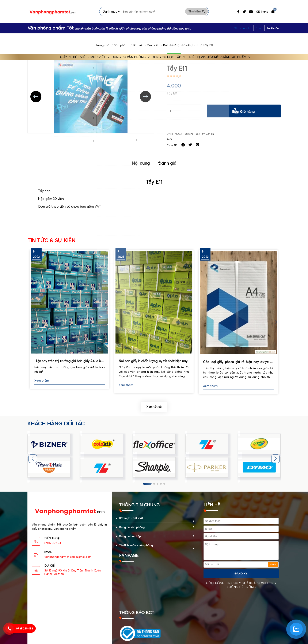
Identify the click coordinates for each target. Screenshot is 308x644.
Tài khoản (273, 28)
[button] (276, 325)
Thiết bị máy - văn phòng (136, 548)
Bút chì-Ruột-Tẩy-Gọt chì (181, 48)
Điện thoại (52, 541)
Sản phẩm (121, 48)
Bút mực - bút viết (131, 521)
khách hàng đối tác (56, 426)
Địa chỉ (49, 569)
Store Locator (243, 28)
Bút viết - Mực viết (84, 37)
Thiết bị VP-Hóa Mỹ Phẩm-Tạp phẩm (229, 37)
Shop (259, 28)
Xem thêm (42, 383)
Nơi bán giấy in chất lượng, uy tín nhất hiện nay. (153, 364)
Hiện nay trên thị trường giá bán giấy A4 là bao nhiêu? (70, 364)
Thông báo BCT (137, 615)
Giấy (52, 37)
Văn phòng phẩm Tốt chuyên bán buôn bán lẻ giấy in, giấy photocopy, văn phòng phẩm (70, 529)
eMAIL (48, 555)
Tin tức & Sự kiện (51, 243)
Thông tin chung (139, 508)
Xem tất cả (154, 410)
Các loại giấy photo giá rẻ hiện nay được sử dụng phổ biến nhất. (238, 365)
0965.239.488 (25, 629)
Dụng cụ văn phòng (130, 37)
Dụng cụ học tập (174, 37)
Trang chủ (102, 48)
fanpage (129, 558)
